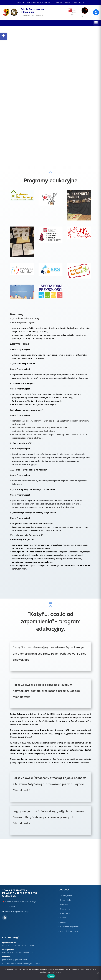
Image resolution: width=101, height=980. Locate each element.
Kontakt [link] (63, 922)
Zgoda (51, 976)
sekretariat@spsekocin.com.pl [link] (72, 2)
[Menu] (96, 23)
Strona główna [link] (66, 895)
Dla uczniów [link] (65, 909)
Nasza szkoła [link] (65, 900)
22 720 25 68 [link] (54, 2)
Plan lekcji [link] (64, 904)
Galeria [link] (63, 918)
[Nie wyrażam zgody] (98, 973)
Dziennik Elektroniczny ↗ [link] (70, 931)
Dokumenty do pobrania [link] (70, 927)
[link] (3, 36)
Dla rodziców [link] (65, 913)
